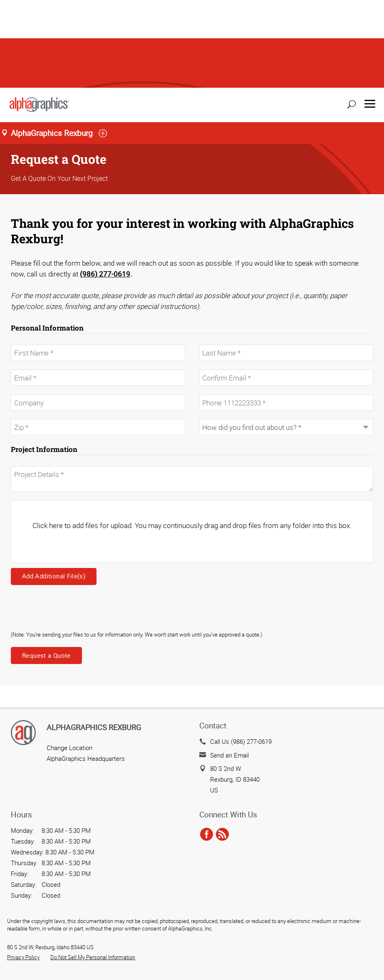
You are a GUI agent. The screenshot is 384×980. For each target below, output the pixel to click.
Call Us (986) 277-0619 (241, 654)
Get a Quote (353, 922)
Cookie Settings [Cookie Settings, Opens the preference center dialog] (33, 928)
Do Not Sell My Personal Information (93, 869)
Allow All (75, 951)
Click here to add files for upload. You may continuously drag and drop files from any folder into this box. (192, 438)
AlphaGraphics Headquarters (86, 671)
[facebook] (207, 747)
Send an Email (229, 667)
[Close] (13, 970)
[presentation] (74, 524)
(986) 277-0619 (105, 186)
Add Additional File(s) (54, 488)
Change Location (69, 660)
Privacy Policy (23, 869)
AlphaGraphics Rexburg (94, 639)
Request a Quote (46, 568)
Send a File (354, 945)
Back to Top (359, 968)
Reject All (25, 951)
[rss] (222, 747)
